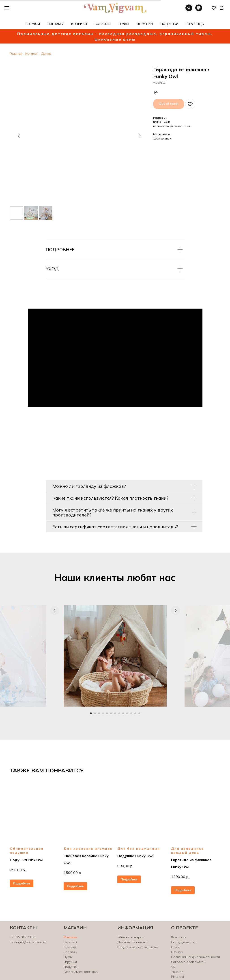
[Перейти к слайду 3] (99, 713)
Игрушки (70, 962)
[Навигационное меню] (7, 8)
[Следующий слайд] (140, 136)
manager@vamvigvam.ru (28, 942)
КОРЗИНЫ (103, 24)
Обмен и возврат (131, 937)
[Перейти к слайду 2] (95, 713)
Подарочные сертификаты (138, 947)
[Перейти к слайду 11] (131, 713)
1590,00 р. (73, 873)
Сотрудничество (184, 942)
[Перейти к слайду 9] (123, 713)
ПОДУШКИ (170, 24)
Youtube (177, 972)
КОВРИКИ (79, 24)
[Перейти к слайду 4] (103, 713)
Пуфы (68, 957)
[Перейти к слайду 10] (127, 713)
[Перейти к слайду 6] (111, 713)
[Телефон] (189, 10)
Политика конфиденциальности (196, 957)
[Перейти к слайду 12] (135, 713)
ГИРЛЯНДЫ (195, 24)
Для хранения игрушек (88, 849)
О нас (175, 947)
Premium (70, 937)
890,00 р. (125, 866)
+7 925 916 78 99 (23, 937)
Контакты (178, 937)
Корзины (70, 952)
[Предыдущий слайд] (19, 136)
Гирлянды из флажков (81, 972)
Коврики (70, 947)
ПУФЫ (124, 24)
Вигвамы (70, 942)
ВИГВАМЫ (56, 24)
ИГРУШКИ (145, 24)
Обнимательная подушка (27, 851)
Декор (46, 54)
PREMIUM (33, 24)
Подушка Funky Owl (135, 856)
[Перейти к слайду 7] (115, 713)
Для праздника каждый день (188, 851)
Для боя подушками (139, 849)
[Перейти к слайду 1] (91, 713)
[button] (214, 8)
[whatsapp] (199, 10)
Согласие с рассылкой (188, 962)
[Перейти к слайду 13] (139, 713)
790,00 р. (18, 870)
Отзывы (177, 952)
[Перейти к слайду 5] (107, 713)
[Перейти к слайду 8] (119, 713)
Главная (16, 54)
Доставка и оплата (132, 942)
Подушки (71, 967)
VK (173, 967)
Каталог (32, 54)
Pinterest (178, 977)
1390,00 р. (180, 877)
